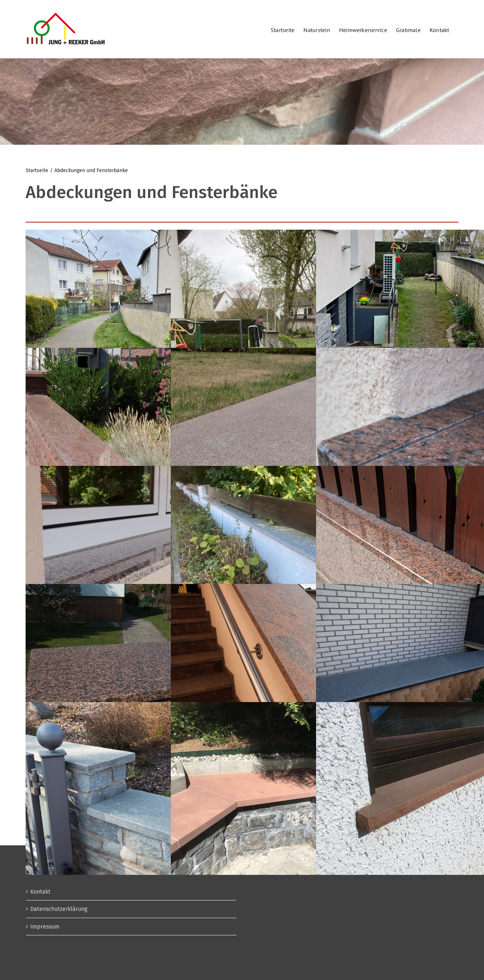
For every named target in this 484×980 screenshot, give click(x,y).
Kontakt (40, 892)
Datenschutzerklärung (59, 909)
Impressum (45, 927)
